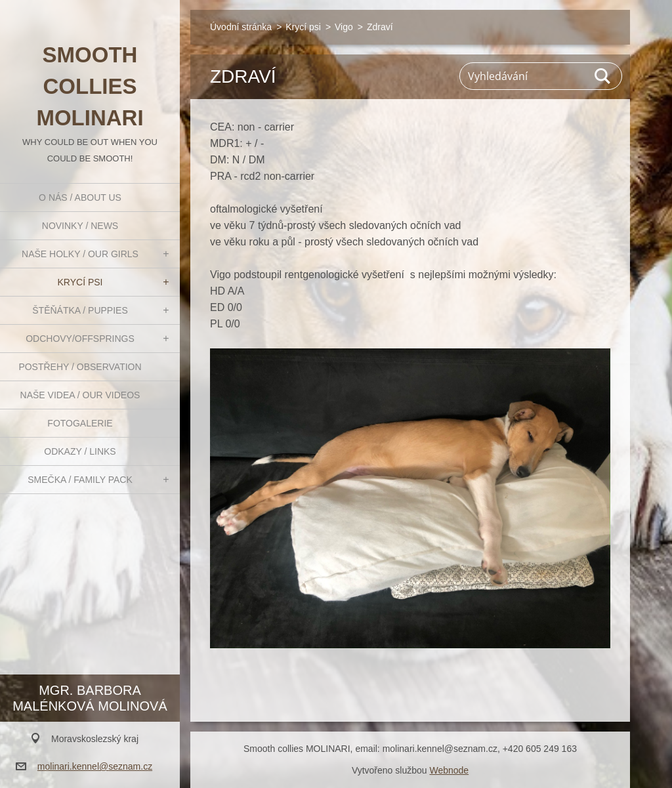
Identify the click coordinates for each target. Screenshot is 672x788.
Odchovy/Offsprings (80, 339)
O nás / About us (80, 197)
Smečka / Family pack (80, 480)
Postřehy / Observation (80, 367)
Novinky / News (80, 226)
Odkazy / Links (80, 451)
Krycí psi (80, 282)
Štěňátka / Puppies (80, 310)
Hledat (603, 76)
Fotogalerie (80, 423)
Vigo (344, 27)
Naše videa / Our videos (80, 395)
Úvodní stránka (241, 27)
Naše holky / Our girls (80, 254)
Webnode (449, 770)
